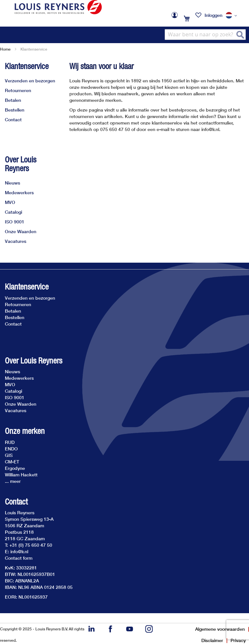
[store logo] (58, 7)
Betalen (13, 100)
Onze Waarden (21, 231)
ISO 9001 (15, 222)
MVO (10, 202)
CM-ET (12, 462)
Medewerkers (19, 192)
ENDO (11, 449)
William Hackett (21, 475)
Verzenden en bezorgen (30, 81)
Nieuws (12, 183)
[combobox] (205, 35)
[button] (232, 16)
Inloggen (213, 15)
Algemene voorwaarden (220, 629)
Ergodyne (15, 468)
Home (5, 49)
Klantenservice (27, 66)
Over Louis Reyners (21, 164)
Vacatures (16, 241)
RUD (10, 442)
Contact (13, 119)
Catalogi (13, 212)
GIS (9, 455)
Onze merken (25, 431)
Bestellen (15, 110)
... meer (13, 481)
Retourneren (18, 90)
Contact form (19, 558)
